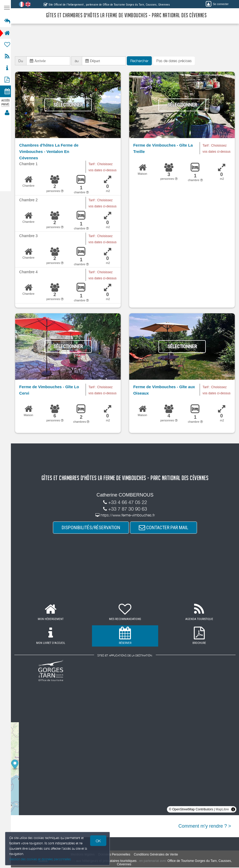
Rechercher (142, 61)
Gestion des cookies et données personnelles (40, 859)
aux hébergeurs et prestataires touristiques (108, 861)
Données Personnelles (116, 855)
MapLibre (222, 810)
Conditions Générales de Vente (157, 855)
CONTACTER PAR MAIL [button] (165, 528)
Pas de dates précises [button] (177, 61)
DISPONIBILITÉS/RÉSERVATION (93, 528)
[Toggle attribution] (233, 810)
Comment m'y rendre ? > (205, 827)
